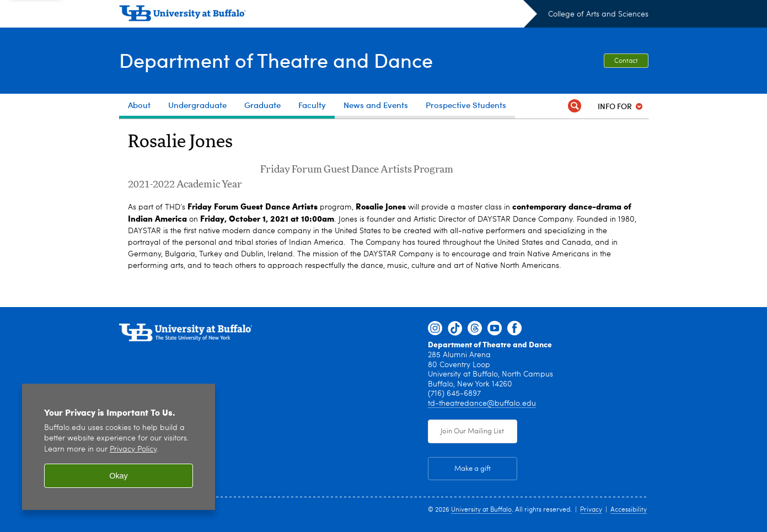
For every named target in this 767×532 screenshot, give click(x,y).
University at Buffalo (481, 510)
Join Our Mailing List (472, 431)
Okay (119, 476)
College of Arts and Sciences (598, 14)
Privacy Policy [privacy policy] (133, 450)
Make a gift (473, 469)
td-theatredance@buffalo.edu (482, 404)
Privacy (591, 510)
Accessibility (629, 510)
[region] (119, 447)
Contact (626, 61)
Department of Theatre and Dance (276, 60)
